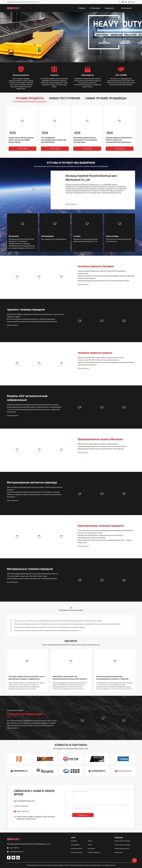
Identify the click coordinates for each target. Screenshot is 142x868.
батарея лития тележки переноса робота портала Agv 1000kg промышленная (21, 140)
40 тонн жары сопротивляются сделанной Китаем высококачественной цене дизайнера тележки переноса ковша (58, 621)
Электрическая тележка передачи (101, 526)
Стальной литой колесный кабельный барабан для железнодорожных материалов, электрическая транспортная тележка (105, 532)
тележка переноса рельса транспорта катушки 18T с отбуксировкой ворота (32, 579)
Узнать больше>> (71, 204)
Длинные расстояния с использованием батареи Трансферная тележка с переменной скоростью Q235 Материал (106, 277)
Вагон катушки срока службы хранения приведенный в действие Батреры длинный (46, 630)
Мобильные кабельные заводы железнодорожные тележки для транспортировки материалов (34, 496)
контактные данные (77, 852)
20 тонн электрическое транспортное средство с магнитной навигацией (31, 319)
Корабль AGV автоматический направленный (27, 398)
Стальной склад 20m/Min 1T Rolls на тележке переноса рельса (98, 360)
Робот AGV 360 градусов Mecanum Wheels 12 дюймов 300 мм (98, 444)
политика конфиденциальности (94, 852)
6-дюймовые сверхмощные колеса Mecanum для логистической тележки (102, 446)
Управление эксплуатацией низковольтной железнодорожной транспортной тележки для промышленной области (106, 364)
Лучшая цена (22, 149)
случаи (90, 845)
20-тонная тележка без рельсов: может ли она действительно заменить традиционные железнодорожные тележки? (26, 678)
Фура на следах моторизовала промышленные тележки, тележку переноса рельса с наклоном (35, 488)
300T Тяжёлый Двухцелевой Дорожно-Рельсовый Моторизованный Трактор (32, 574)
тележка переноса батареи (96, 266)
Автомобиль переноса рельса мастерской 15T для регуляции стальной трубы (85, 140)
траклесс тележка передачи (26, 310)
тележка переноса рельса (95, 353)
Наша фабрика (75, 845)
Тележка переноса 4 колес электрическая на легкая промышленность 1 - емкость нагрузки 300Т (105, 541)
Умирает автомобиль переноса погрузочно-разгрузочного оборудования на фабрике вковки (50, 627)
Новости (90, 841)
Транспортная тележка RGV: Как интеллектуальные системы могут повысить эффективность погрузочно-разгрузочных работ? (70, 678)
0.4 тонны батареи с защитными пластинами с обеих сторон (27, 576)
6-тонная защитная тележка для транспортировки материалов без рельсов (32, 322)
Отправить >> (83, 815)
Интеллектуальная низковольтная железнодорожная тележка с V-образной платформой (112, 678)
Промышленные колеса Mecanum (100, 439)
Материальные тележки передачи (30, 569)
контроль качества (76, 849)
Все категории (119, 852)
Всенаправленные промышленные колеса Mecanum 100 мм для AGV (101, 449)
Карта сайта (91, 849)
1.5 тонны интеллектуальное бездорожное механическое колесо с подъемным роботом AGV (33, 411)
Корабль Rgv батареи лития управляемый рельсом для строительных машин (33, 405)
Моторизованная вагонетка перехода (32, 482)
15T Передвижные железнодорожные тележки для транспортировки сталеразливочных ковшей (54, 140)
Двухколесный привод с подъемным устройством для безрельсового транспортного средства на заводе (35, 316)
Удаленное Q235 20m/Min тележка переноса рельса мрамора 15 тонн (101, 358)
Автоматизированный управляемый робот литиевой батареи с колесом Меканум (34, 407)
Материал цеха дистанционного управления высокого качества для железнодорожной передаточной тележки (100, 537)
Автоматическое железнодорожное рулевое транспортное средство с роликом (33, 492)
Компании (74, 841)
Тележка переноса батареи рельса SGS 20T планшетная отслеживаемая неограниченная (119, 140)
